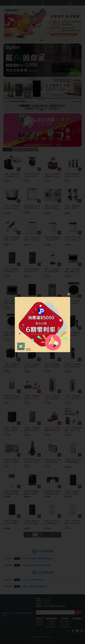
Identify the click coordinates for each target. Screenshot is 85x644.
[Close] (69, 294)
